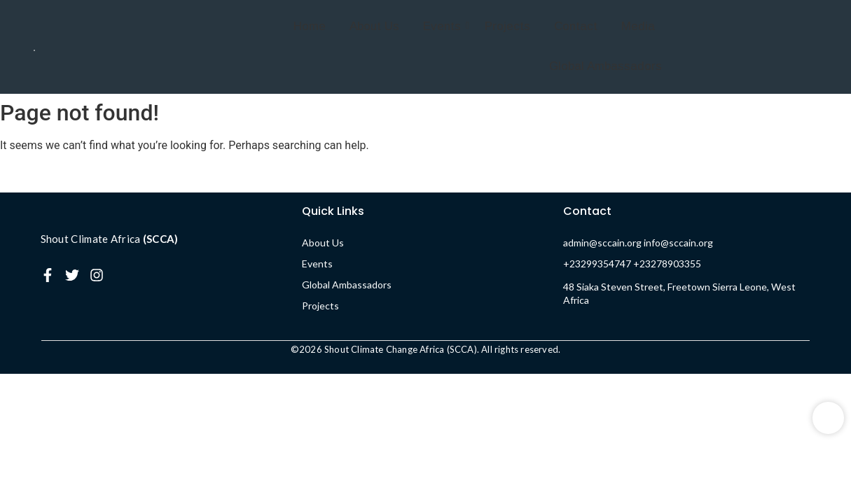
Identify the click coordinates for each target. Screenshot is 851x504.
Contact (576, 26)
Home (310, 26)
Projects (507, 26)
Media (638, 26)
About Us (374, 26)
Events (444, 26)
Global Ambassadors (606, 66)
